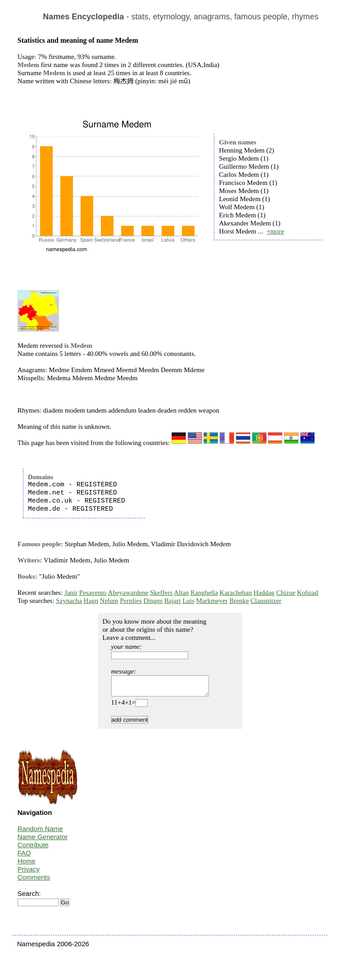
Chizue (286, 593)
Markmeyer (212, 601)
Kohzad (308, 593)
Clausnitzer (266, 601)
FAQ (24, 857)
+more (275, 231)
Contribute (33, 849)
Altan (181, 593)
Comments (34, 881)
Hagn (91, 601)
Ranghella (204, 593)
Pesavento (93, 593)
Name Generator (43, 841)
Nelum (109, 601)
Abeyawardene (128, 593)
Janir (71, 593)
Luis (188, 601)
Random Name (40, 833)
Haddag (264, 593)
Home (27, 865)
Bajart (173, 601)
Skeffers (161, 593)
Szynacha (69, 601)
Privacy (29, 873)
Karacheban (236, 593)
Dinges (153, 601)
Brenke (239, 601)
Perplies (131, 601)
